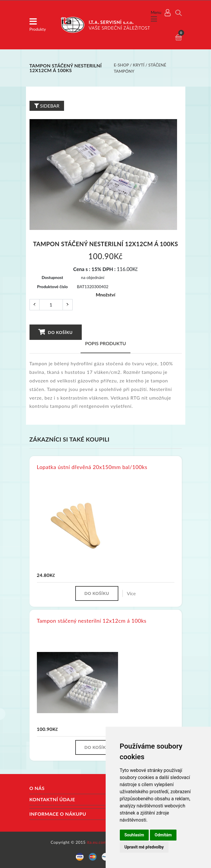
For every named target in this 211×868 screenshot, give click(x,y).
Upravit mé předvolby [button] (144, 847)
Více (131, 593)
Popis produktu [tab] (106, 343)
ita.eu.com (97, 842)
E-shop (121, 65)
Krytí (139, 65)
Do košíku (55, 332)
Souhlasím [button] (134, 835)
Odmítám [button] (163, 835)
